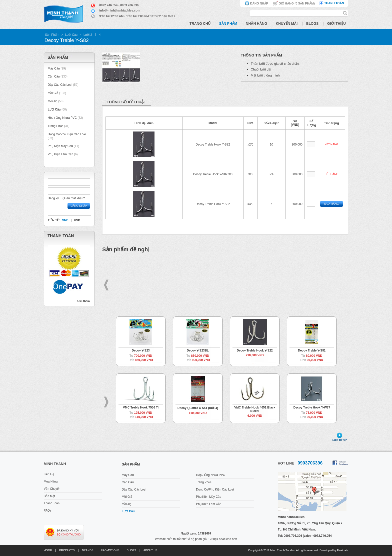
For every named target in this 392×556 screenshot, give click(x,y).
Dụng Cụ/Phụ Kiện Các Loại (67, 134)
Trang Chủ (200, 23)
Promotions (110, 550)
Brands (88, 550)
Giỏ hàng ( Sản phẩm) (297, 3)
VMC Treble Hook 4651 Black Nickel (255, 409)
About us (150, 550)
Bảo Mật (49, 496)
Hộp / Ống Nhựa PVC (62, 118)
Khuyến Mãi (287, 23)
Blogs (312, 23)
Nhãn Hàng (256, 23)
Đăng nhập (259, 3)
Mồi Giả (53, 93)
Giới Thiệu (336, 23)
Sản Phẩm (228, 23)
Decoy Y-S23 (141, 350)
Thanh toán (334, 3)
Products (67, 550)
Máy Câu (54, 68)
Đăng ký (53, 198)
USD (77, 220)
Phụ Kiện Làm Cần (60, 154)
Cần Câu (54, 76)
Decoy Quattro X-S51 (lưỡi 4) (198, 408)
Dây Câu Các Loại (60, 85)
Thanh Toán (52, 503)
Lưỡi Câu (71, 35)
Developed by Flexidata (334, 550)
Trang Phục (56, 126)
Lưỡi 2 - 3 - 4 (92, 35)
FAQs (47, 510)
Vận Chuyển (52, 489)
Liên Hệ (49, 474)
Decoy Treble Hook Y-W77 (312, 407)
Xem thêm (83, 301)
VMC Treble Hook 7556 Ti (141, 407)
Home (48, 550)
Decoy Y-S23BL (198, 350)
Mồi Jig (52, 101)
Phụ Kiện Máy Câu (60, 146)
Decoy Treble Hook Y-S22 (255, 350)
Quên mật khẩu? (74, 198)
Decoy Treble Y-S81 (312, 350)
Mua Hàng (332, 204)
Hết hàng (331, 144)
